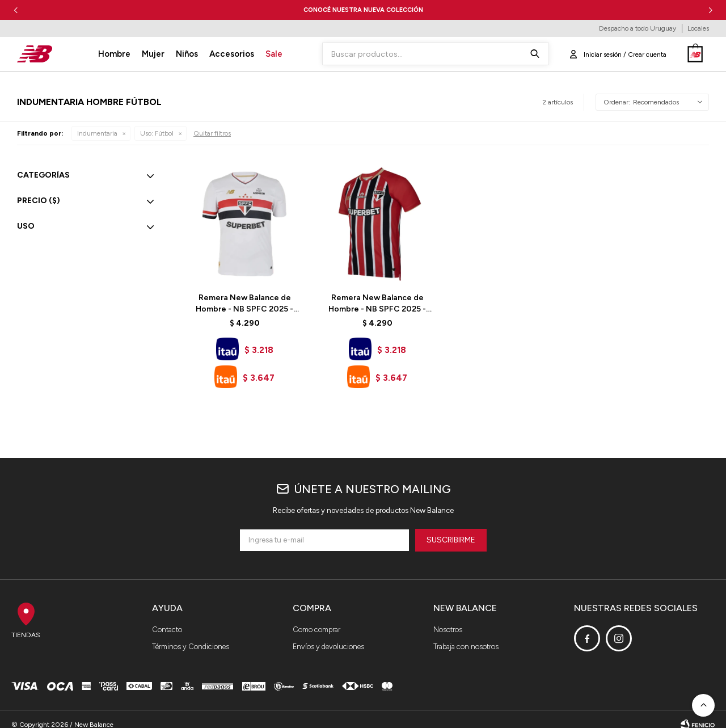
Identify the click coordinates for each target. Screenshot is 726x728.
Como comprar (316, 630)
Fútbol (157, 133)
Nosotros (448, 630)
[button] (710, 10)
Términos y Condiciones (191, 647)
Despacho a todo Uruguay (638, 28)
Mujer (153, 54)
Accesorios (232, 54)
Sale (274, 54)
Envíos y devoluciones (328, 647)
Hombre (114, 54)
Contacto (167, 630)
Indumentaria (97, 133)
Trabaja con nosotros (466, 647)
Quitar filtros (212, 133)
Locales (698, 28)
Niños (187, 54)
